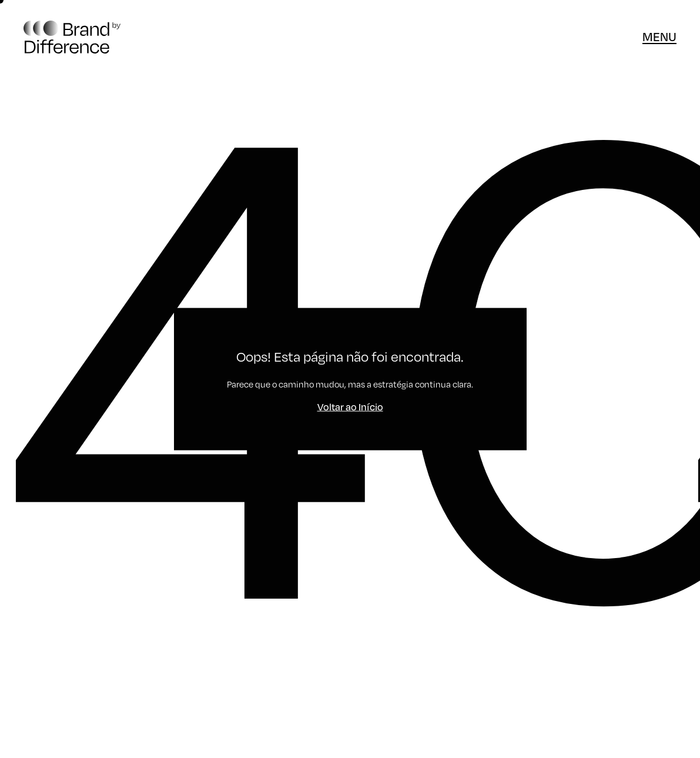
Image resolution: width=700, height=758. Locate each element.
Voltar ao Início (350, 406)
